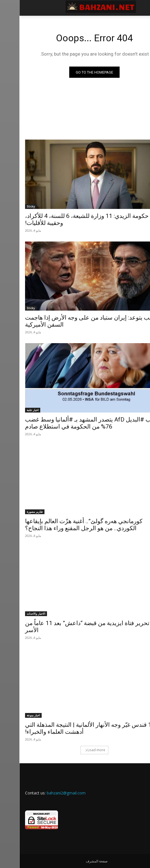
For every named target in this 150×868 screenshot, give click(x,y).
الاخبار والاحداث (17, 614)
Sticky (11, 206)
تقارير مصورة (15, 512)
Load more (76, 750)
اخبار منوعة (14, 715)
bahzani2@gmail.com (47, 793)
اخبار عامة (13, 410)
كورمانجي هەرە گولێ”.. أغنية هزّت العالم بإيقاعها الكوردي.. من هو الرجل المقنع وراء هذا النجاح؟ (64, 525)
